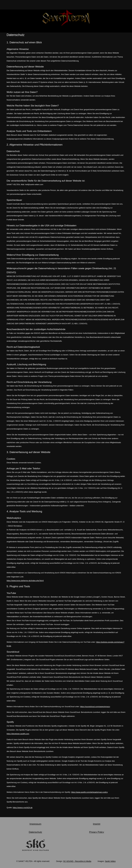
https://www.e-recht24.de (23, 808)
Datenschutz (35, 832)
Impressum (35, 824)
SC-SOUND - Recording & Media (77, 861)
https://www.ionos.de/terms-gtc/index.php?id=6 (25, 581)
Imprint (97, 824)
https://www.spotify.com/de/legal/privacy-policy (89, 792)
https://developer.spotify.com (18, 734)
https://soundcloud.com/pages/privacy (95, 707)
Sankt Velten (110, 861)
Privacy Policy (97, 832)
